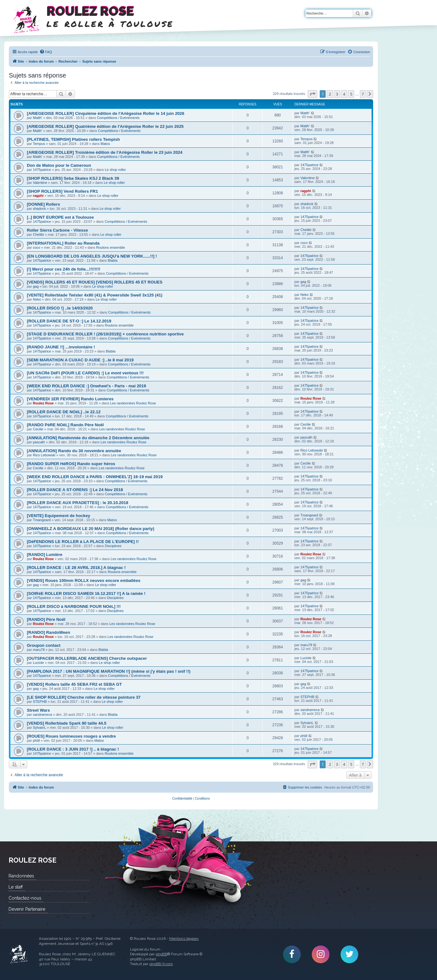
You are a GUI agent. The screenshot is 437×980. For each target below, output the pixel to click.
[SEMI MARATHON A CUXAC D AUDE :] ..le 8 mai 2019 (80, 360)
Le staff (16, 887)
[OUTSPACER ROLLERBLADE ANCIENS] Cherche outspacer (87, 658)
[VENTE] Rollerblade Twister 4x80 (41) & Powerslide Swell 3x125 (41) (95, 295)
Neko (37, 299)
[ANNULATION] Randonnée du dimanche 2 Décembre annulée (88, 438)
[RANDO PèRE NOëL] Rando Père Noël (65, 425)
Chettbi (38, 234)
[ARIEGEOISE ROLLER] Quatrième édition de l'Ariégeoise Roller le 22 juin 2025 (105, 126)
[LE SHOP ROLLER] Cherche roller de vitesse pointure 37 (84, 697)
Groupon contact (44, 645)
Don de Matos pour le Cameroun (59, 165)
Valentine (40, 183)
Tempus (39, 144)
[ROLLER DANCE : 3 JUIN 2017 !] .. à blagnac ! (73, 749)
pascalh (39, 442)
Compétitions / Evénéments (118, 118)
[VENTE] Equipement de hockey (58, 516)
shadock (39, 209)
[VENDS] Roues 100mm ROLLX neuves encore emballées (84, 581)
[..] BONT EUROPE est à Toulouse (60, 217)
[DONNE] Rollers (43, 204)
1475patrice (42, 170)
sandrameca (43, 715)
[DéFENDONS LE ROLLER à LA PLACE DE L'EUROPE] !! (83, 542)
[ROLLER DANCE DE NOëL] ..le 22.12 (64, 412)
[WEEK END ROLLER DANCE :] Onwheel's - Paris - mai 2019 (86, 386)
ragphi (38, 196)
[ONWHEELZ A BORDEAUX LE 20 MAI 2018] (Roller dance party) (91, 529)
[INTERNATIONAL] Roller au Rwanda (63, 243)
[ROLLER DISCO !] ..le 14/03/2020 (60, 308)
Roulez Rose (43, 403)
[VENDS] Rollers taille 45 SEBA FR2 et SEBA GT (74, 684)
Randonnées (21, 876)
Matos (105, 144)
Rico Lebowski (44, 455)
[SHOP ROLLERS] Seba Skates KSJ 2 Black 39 (73, 178)
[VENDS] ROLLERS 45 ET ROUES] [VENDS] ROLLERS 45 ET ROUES (95, 282)
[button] (312, 94)
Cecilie (38, 429)
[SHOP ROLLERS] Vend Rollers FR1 (62, 191)
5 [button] (351, 94)
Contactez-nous (25, 898)
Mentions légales (184, 939)
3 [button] (337, 94)
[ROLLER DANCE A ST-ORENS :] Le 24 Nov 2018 (75, 490)
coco (37, 247)
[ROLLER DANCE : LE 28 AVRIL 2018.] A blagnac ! (76, 568)
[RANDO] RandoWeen (49, 632)
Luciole (38, 663)
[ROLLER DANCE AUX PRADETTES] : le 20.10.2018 (77, 503)
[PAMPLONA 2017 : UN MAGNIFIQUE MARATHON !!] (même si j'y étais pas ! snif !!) (109, 671)
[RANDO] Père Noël (46, 619)
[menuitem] (46, 52)
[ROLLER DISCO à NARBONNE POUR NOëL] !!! (74, 606)
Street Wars (38, 710)
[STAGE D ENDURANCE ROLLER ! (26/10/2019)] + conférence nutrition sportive (105, 334)
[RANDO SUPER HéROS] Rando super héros (71, 464)
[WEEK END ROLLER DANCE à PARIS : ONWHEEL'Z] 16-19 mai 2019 (95, 477)
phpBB (161, 954)
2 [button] (330, 94)
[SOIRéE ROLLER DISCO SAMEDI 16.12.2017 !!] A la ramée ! (86, 593)
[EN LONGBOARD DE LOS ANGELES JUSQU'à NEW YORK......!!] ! (92, 256)
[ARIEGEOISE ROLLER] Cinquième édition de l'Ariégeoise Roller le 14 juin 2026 (106, 113)
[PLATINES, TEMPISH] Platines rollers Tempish (73, 139)
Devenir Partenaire (27, 909)
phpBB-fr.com (161, 964)
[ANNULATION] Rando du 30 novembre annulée (74, 451)
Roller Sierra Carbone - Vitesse (57, 230)
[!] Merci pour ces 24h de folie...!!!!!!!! (64, 269)
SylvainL (40, 727)
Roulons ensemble (111, 247)
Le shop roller (116, 170)
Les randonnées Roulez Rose (133, 403)
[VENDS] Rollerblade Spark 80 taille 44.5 (67, 723)
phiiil (36, 740)
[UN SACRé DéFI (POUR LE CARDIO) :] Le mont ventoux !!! (85, 373)
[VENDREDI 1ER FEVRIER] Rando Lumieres (70, 399)
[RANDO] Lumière (45, 555)
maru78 (39, 650)
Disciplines (113, 546)
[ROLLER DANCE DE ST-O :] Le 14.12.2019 (69, 321)
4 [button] (344, 94)
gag (36, 286)
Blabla (113, 260)
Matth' (38, 118)
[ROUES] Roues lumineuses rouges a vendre (71, 736)
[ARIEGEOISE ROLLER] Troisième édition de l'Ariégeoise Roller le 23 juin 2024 (105, 152)
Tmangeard (42, 520)
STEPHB (40, 702)
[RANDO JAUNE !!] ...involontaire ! (61, 347)
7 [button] (363, 94)
